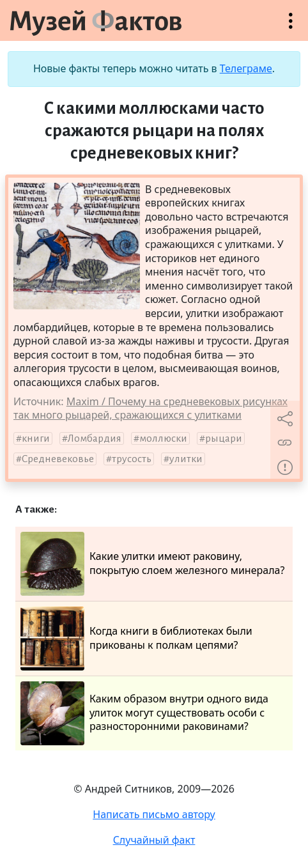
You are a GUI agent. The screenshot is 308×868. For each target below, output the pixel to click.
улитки (186, 459)
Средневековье (58, 459)
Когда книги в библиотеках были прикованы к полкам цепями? (136, 639)
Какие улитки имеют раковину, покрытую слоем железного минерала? (152, 564)
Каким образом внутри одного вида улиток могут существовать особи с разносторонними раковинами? (144, 713)
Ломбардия (95, 438)
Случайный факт (154, 840)
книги (36, 438)
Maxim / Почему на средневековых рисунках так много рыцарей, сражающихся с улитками (150, 408)
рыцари (224, 438)
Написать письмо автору (154, 814)
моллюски (163, 438)
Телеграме (246, 68)
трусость (132, 459)
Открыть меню (291, 27)
